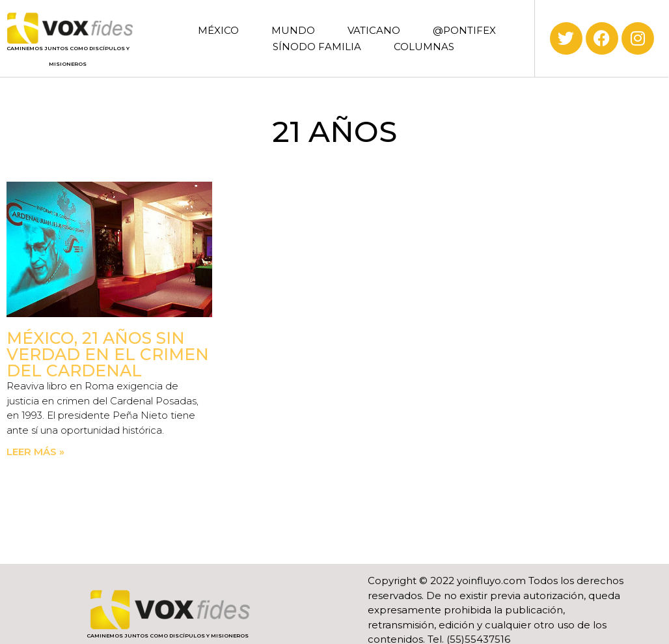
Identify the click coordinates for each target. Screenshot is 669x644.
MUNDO (293, 30)
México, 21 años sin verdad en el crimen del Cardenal (108, 354)
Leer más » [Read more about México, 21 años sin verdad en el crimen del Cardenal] (35, 452)
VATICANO (374, 30)
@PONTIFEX (464, 30)
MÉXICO (218, 30)
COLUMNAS (424, 47)
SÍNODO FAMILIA (317, 47)
